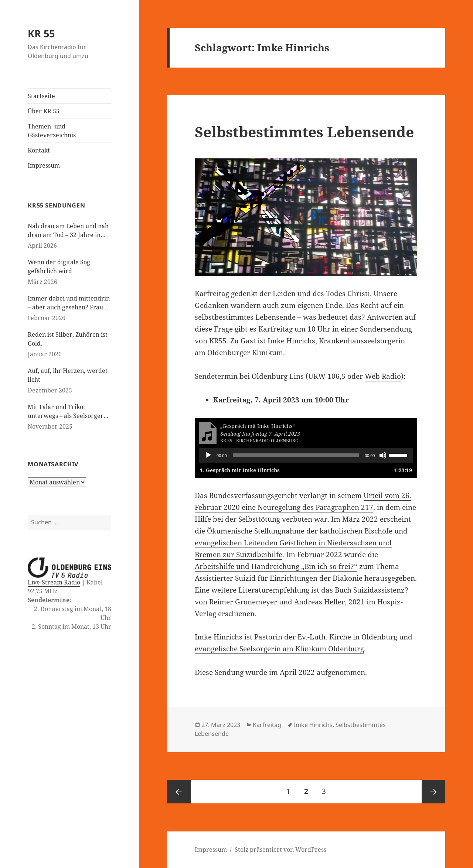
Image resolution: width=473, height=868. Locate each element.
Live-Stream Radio (54, 582)
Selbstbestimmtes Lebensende (304, 132)
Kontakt (39, 150)
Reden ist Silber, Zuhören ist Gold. (68, 339)
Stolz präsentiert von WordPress (280, 850)
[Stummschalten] (383, 455)
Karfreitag (267, 725)
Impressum (44, 165)
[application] (306, 455)
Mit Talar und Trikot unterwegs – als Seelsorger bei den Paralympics (66, 411)
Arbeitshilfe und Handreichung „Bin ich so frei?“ (276, 566)
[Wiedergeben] (208, 455)
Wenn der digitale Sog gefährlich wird (59, 267)
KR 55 (41, 33)
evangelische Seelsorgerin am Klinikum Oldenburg (279, 649)
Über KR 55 (44, 111)
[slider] (296, 455)
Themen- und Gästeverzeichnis (52, 131)
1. (240, 470)
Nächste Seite (433, 792)
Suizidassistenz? (381, 590)
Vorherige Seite (179, 792)
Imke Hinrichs (313, 725)
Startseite (41, 96)
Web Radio (383, 376)
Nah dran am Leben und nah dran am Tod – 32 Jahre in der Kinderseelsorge (68, 231)
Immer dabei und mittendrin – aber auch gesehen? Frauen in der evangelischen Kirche (69, 303)
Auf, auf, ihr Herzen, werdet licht (68, 375)
